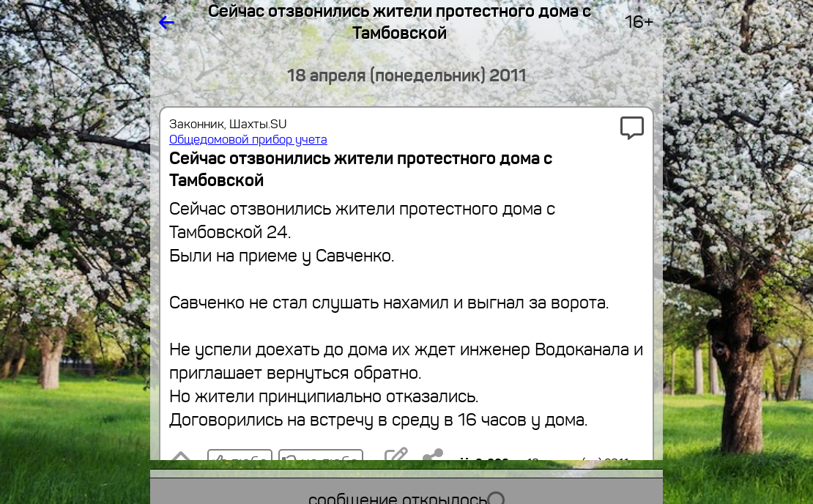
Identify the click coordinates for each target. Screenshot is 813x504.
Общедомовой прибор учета (248, 140)
